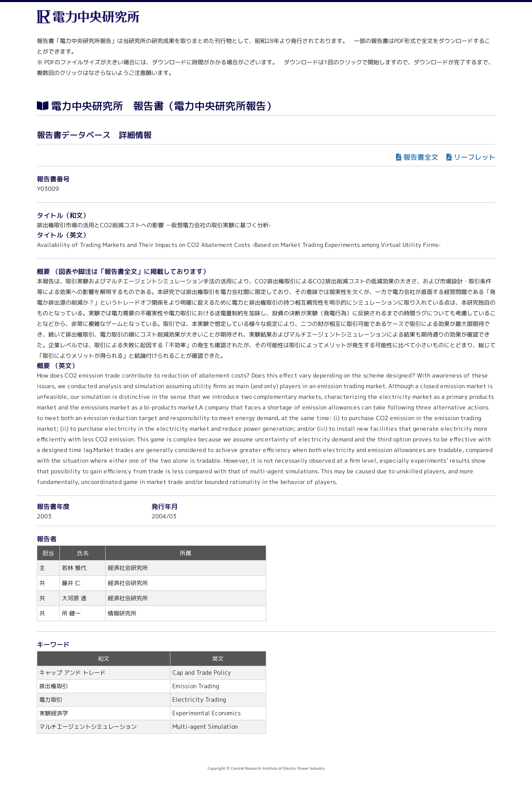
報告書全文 (420, 157)
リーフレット (474, 157)
